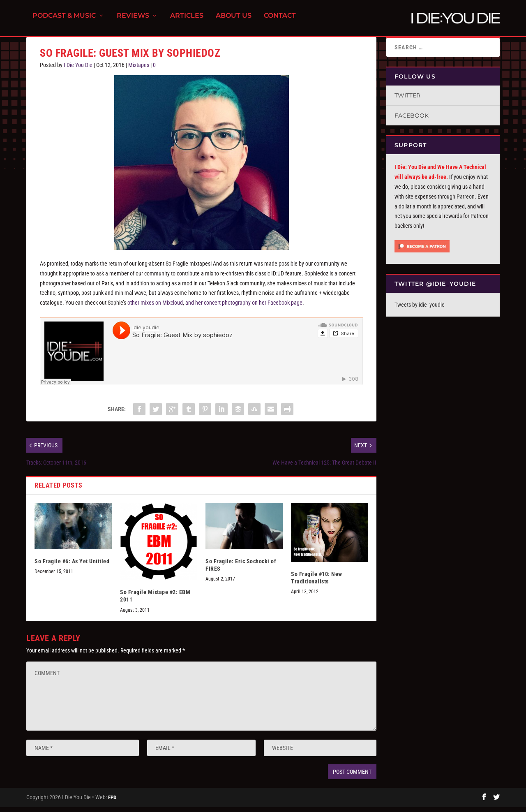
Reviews (133, 21)
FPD (112, 802)
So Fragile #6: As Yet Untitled (72, 566)
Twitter (407, 100)
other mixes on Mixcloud (155, 308)
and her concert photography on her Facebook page (244, 308)
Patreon (466, 201)
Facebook (412, 120)
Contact (280, 21)
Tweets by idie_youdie (420, 310)
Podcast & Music (64, 21)
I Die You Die (78, 70)
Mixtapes (139, 70)
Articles (187, 21)
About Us (234, 21)
